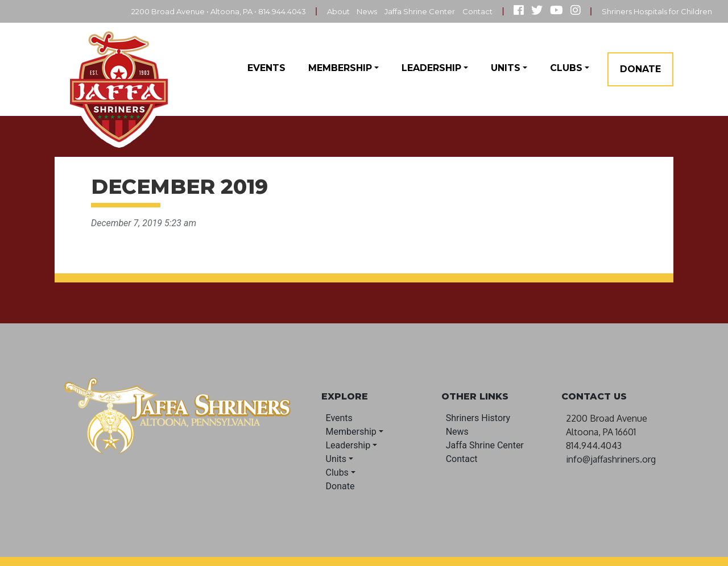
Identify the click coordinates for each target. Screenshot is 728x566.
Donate (640, 69)
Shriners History (478, 418)
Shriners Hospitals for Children (652, 11)
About (317, 11)
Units (506, 68)
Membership (340, 68)
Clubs (566, 68)
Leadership (431, 68)
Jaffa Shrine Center (405, 11)
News (348, 11)
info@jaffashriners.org (611, 459)
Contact (466, 11)
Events (266, 68)
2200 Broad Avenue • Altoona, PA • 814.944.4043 (187, 11)
